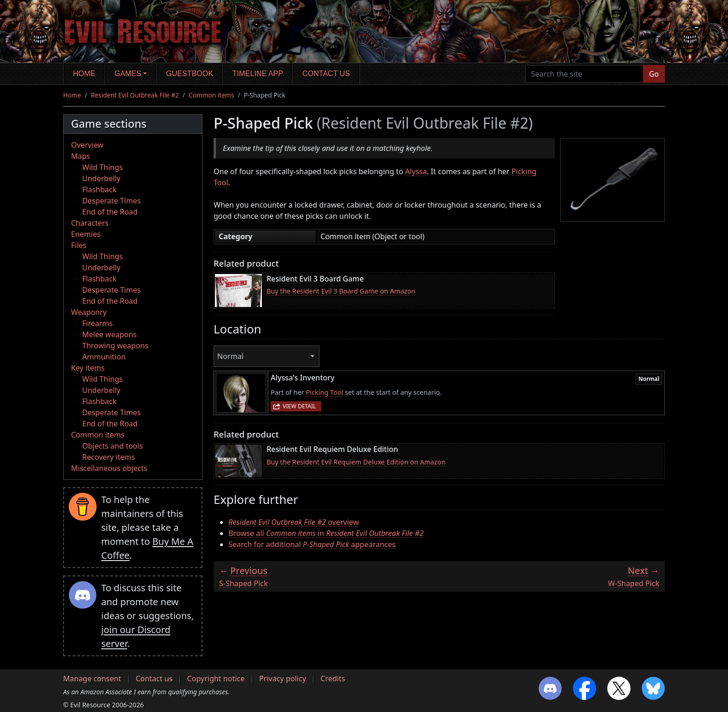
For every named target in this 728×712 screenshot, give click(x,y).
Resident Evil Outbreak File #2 (135, 95)
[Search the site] (584, 74)
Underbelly (101, 178)
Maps (81, 156)
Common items (211, 95)
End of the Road (110, 212)
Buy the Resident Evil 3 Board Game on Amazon (341, 291)
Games (128, 74)
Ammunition (104, 357)
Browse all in (326, 533)
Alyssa (416, 171)
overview (294, 522)
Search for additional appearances (312, 544)
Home (84, 74)
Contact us (326, 74)
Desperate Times (111, 201)
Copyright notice (216, 679)
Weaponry (89, 312)
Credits (333, 679)
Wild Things (102, 167)
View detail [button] (299, 406)
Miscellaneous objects (109, 468)
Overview (87, 145)
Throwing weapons (115, 346)
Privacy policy (283, 679)
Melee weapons (110, 334)
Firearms (97, 323)
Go (654, 74)
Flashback (99, 189)
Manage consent (92, 679)
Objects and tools (113, 446)
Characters (90, 223)
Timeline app (258, 74)
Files (79, 245)
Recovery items (109, 457)
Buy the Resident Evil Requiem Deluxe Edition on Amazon (356, 462)
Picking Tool (325, 392)
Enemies (86, 234)
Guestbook (190, 74)
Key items (88, 368)
